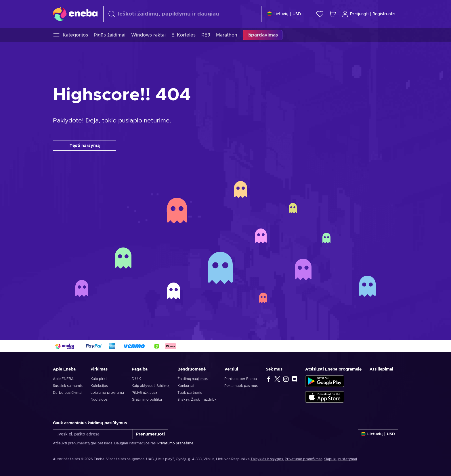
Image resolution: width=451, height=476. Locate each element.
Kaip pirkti (99, 379)
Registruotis (384, 14)
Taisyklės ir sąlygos (267, 459)
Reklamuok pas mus (241, 386)
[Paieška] (182, 14)
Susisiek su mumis (68, 386)
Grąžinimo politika (147, 400)
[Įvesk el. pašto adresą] (93, 434)
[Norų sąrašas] (320, 14)
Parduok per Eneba (241, 379)
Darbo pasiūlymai (68, 393)
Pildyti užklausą (145, 393)
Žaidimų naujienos (193, 379)
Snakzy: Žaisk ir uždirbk (197, 400)
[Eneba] (75, 14)
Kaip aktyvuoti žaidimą (151, 386)
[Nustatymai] (284, 14)
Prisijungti (355, 14)
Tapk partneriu (190, 393)
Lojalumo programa (107, 393)
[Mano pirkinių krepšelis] (332, 14)
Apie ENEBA (63, 379)
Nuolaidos (99, 400)
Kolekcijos (99, 386)
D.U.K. (137, 379)
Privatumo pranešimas (304, 459)
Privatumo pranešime (175, 443)
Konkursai (186, 386)
